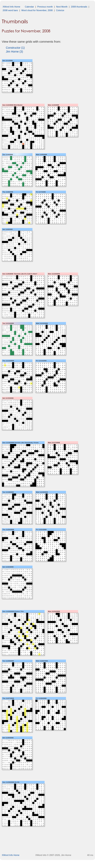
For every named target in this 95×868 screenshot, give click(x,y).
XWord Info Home (11, 7)
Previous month (45, 7)
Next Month (62, 7)
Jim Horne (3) (14, 52)
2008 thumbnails (79, 7)
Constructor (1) (15, 48)
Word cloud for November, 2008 (37, 10)
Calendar (29, 7)
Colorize (60, 10)
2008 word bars (10, 10)
